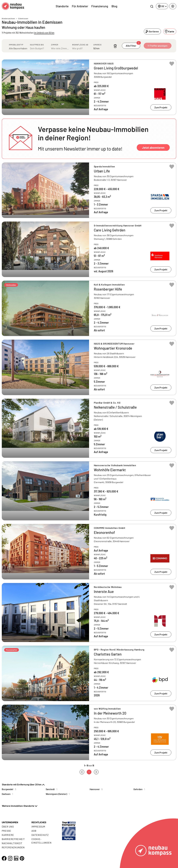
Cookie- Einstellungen (41, 841)
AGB (34, 831)
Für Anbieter (80, 6)
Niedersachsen (8, 18)
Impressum (38, 827)
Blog (114, 6)
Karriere (8, 835)
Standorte (62, 6)
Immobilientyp (16, 45)
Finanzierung (100, 6)
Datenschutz (40, 835)
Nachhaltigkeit (12, 843)
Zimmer (55, 45)
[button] (89, 139)
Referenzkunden (13, 847)
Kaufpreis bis (37, 45)
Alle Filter (133, 45)
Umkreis (97, 45)
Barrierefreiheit (13, 839)
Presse (6, 831)
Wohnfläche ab (80, 45)
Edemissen (23, 18)
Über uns (8, 827)
